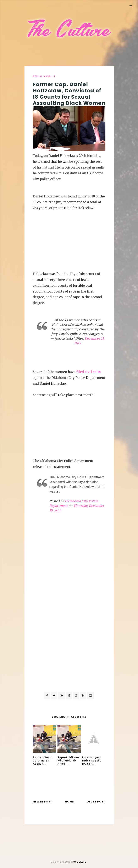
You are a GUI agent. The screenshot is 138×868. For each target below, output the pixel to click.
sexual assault (44, 76)
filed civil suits (89, 372)
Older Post (96, 802)
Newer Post (43, 802)
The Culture (79, 862)
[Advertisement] (69, 240)
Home (69, 802)
